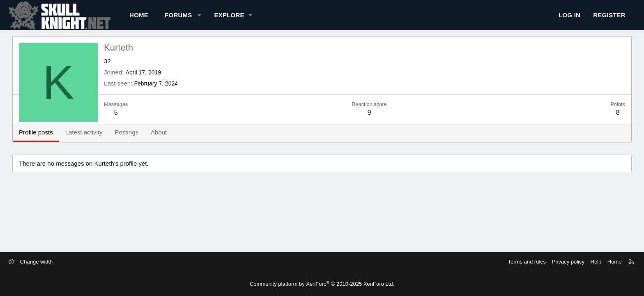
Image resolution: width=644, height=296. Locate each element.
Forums (227, 19)
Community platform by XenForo (322, 284)
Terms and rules (471, 262)
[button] (248, 19)
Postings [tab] (175, 140)
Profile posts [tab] (85, 140)
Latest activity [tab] (133, 140)
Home (188, 19)
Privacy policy (512, 262)
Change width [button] (93, 262)
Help (540, 262)
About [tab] (208, 140)
